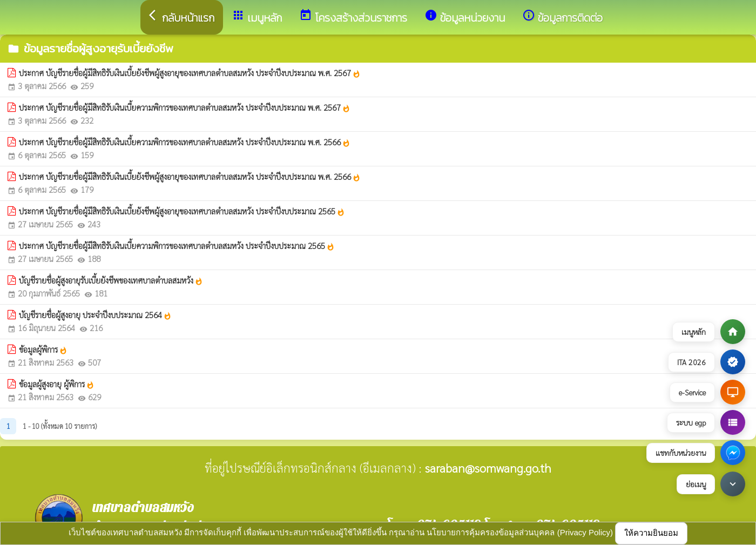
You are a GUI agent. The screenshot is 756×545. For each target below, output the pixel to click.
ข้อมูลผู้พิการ (43, 349)
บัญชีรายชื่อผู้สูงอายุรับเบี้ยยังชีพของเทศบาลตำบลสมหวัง (111, 280)
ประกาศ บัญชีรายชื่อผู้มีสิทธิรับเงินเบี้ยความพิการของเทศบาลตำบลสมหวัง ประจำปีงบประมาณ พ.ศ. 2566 (185, 142)
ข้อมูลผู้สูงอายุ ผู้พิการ (57, 384)
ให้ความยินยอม (651, 533)
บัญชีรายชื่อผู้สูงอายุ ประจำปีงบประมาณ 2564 (95, 315)
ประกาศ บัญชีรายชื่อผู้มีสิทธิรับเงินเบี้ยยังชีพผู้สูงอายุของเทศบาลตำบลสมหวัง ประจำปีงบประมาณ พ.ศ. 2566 (190, 177)
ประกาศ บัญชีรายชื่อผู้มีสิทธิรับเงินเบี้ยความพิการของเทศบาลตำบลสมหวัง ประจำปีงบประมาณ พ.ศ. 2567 (185, 107)
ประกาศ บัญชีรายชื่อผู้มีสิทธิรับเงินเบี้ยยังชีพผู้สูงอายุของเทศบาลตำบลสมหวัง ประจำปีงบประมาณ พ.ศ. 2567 (190, 73)
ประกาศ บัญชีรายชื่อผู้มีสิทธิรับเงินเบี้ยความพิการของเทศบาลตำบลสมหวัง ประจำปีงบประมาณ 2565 (177, 246)
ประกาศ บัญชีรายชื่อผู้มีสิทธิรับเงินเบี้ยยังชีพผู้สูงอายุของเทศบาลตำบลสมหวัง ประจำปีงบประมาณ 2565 (182, 211)
